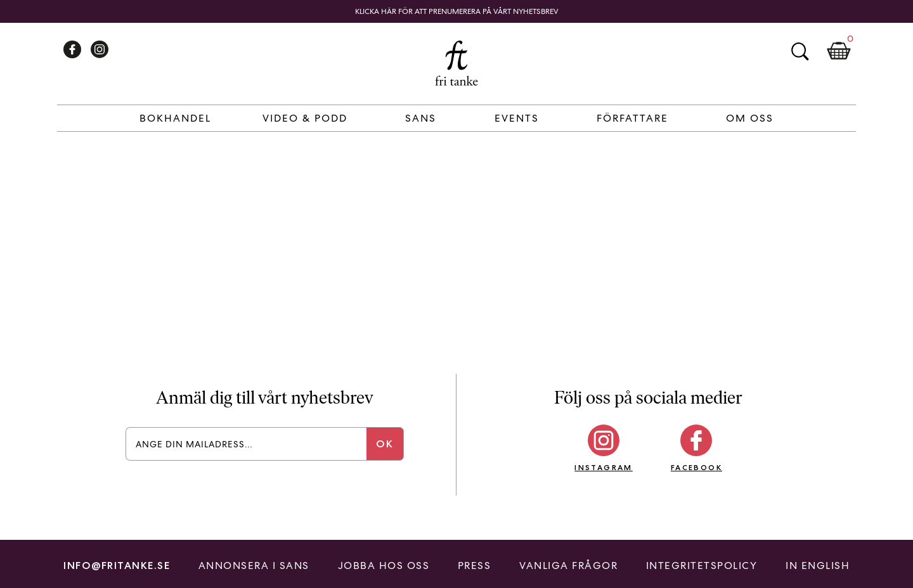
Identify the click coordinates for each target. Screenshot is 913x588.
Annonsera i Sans (254, 566)
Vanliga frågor (568, 566)
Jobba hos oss (384, 566)
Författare (632, 118)
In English (818, 566)
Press (475, 566)
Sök (800, 51)
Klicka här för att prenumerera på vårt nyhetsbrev (457, 11)
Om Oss (750, 118)
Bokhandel (175, 118)
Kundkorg (839, 51)
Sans (421, 118)
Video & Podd (305, 118)
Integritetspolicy (702, 566)
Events (517, 118)
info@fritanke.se (117, 566)
